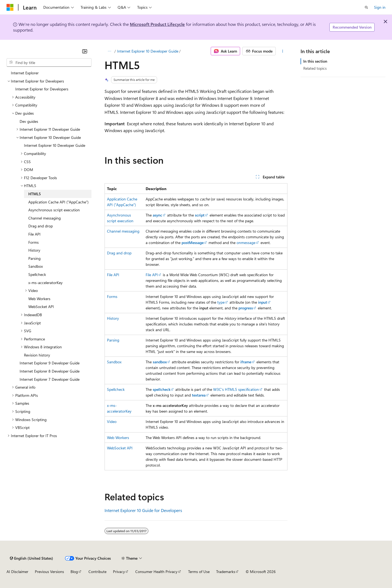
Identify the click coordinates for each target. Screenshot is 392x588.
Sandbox (114, 362)
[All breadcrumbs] (109, 51)
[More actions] (283, 51)
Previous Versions (49, 572)
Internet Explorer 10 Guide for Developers (143, 510)
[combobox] (49, 63)
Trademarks (226, 572)
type (221, 302)
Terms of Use (199, 572)
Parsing (113, 340)
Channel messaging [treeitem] (45, 218)
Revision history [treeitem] (37, 355)
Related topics (315, 68)
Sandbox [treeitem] (36, 266)
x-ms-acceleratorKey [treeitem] (45, 283)
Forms (112, 296)
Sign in (380, 7)
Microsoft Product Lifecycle (157, 24)
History (113, 318)
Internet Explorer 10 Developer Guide (148, 51)
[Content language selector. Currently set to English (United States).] (31, 558)
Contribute (97, 572)
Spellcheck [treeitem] (37, 274)
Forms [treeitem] (33, 242)
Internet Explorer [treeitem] (25, 73)
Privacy (119, 572)
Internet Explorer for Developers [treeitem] (42, 89)
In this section (315, 61)
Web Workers (118, 438)
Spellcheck (116, 389)
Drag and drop (119, 253)
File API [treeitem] (34, 234)
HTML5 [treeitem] (35, 194)
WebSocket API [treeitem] (41, 307)
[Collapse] (85, 51)
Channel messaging (123, 231)
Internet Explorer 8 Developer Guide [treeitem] (50, 371)
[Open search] (366, 7)
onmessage (246, 243)
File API (113, 275)
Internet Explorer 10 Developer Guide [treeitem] (55, 145)
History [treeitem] (34, 250)
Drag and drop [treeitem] (41, 226)
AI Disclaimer (17, 572)
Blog (74, 572)
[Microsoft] (10, 7)
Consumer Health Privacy (156, 572)
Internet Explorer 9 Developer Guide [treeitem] (50, 363)
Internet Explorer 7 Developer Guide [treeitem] (50, 379)
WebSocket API (120, 448)
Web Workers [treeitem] (39, 299)
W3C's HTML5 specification (236, 389)
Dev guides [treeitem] (29, 121)
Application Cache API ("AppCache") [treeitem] (58, 202)
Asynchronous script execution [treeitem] (54, 210)
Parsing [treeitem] (34, 258)
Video (112, 421)
